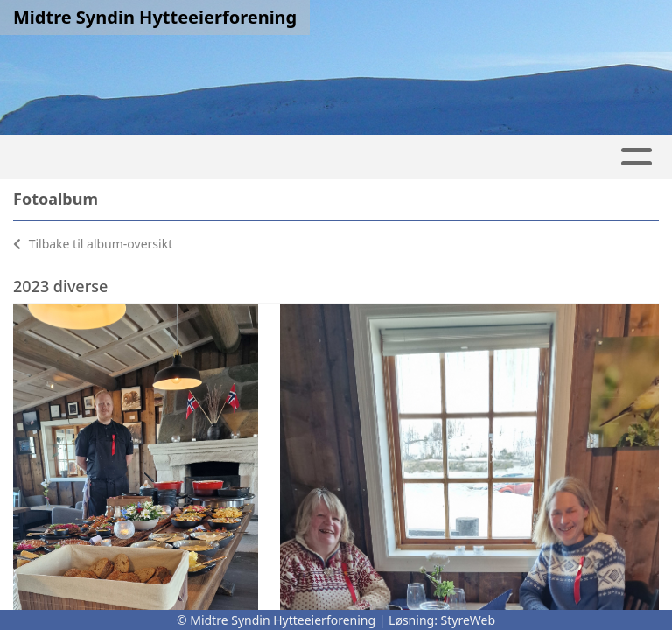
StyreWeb (469, 620)
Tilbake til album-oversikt (93, 244)
